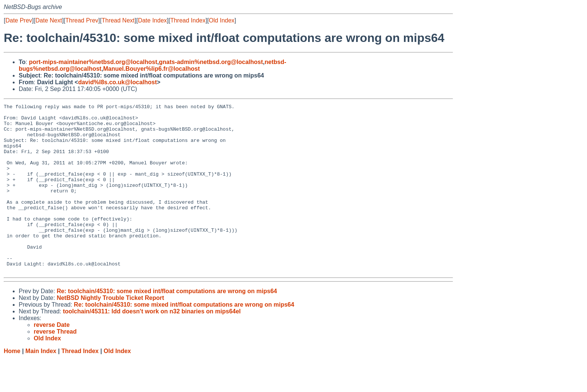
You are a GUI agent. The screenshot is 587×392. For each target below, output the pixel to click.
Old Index (222, 20)
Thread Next (118, 20)
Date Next (48, 20)
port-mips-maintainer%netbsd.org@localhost (93, 62)
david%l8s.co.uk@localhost (118, 82)
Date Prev (19, 20)
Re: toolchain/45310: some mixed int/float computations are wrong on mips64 (167, 325)
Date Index (152, 20)
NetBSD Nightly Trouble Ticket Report (110, 332)
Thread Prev (82, 20)
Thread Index (188, 20)
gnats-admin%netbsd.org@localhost (211, 62)
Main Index (41, 385)
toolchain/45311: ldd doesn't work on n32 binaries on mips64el (152, 345)
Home (12, 385)
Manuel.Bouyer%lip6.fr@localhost (151, 69)
